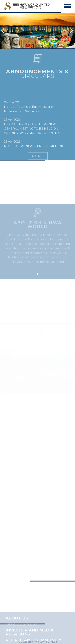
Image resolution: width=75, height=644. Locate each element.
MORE (37, 158)
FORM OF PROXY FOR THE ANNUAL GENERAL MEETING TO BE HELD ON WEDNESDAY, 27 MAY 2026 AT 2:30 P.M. (33, 138)
